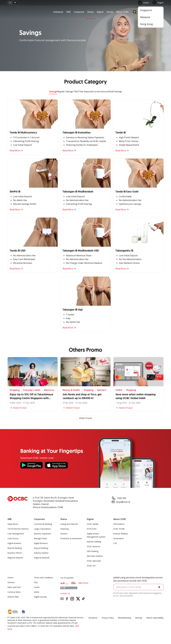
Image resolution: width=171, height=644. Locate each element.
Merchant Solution (95, 556)
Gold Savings (116, 91)
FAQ (36, 582)
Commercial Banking (43, 524)
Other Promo (86, 418)
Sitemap (139, 618)
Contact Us (65, 593)
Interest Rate (13, 597)
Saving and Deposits (69, 524)
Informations (119, 524)
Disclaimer (93, 618)
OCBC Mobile (93, 524)
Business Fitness (15, 553)
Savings (53, 91)
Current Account (101, 91)
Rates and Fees (14, 587)
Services (64, 534)
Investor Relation (121, 534)
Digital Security (40, 597)
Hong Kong (146, 24)
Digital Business (14, 543)
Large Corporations (42, 529)
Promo (10, 578)
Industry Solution (41, 553)
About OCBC (123, 12)
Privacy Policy (108, 618)
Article (110, 12)
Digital (100, 12)
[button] (159, 587)
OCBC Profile (119, 529)
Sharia (90, 12)
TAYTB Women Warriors (18, 529)
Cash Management (16, 534)
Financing (64, 529)
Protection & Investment (71, 538)
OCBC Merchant (94, 561)
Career (37, 587)
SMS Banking (93, 551)
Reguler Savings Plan (68, 91)
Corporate (79, 12)
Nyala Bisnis (13, 524)
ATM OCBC (92, 529)
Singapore (146, 10)
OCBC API (91, 566)
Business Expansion (42, 534)
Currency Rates (14, 592)
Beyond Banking (15, 548)
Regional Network (15, 558)
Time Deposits (85, 91)
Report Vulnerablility (155, 618)
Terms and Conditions (43, 578)
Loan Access (13, 538)
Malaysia (145, 17)
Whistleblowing (124, 618)
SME (68, 12)
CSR (115, 543)
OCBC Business (94, 546)
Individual (58, 12)
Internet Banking (94, 542)
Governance (118, 538)
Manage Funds (40, 538)
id (10, 3)
